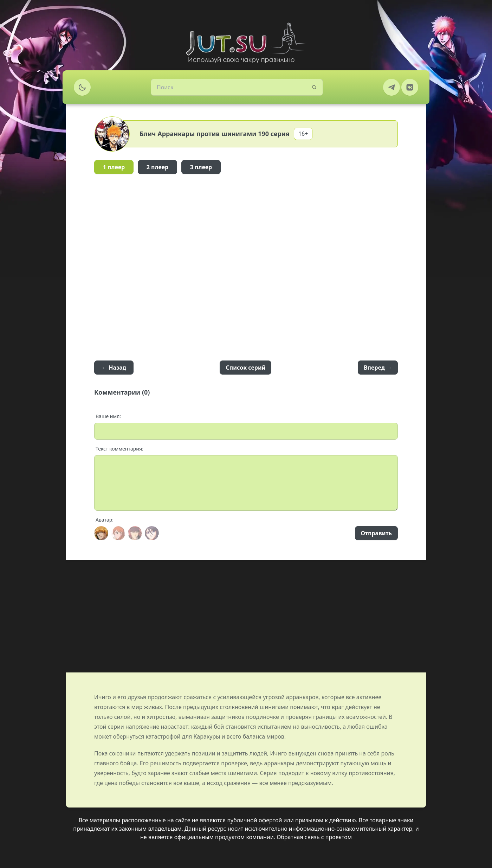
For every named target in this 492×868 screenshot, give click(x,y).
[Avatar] (101, 533)
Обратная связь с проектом (314, 837)
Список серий (245, 368)
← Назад (114, 368)
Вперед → (378, 368)
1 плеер (114, 167)
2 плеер (158, 167)
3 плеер (201, 167)
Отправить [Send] (376, 533)
